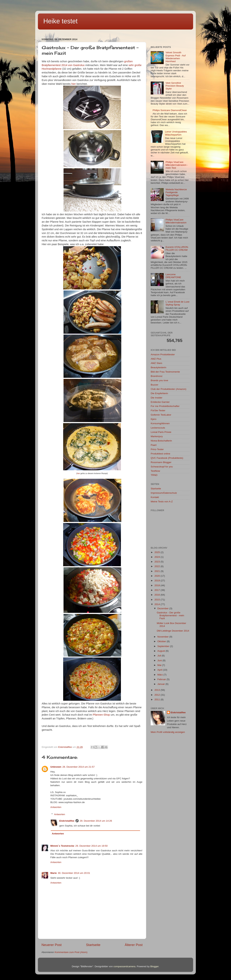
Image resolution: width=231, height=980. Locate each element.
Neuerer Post (52, 945)
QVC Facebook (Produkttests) (167, 458)
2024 (158, 557)
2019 (158, 581)
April (160, 670)
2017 (158, 590)
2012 (158, 695)
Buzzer (154, 385)
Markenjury (157, 436)
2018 (158, 585)
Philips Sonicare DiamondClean (170, 110)
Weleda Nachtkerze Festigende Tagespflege (176, 192)
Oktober (162, 641)
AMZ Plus (156, 359)
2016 (158, 595)
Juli (160, 656)
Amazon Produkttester (163, 354)
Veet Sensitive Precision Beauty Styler (175, 86)
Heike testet (60, 21)
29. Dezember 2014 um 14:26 (96, 821)
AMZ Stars (156, 363)
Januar (161, 684)
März (160, 675)
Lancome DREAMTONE (173, 276)
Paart (154, 445)
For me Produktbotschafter (165, 406)
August (162, 651)
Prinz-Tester (157, 449)
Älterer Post (134, 945)
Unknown (56, 767)
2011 (158, 699)
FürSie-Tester (158, 410)
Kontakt (155, 497)
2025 (158, 552)
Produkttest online (160, 454)
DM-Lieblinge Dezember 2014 (173, 631)
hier (74, 84)
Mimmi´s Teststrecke (62, 846)
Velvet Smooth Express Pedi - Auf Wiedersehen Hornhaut (176, 57)
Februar (162, 679)
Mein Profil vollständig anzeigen (168, 732)
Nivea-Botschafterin (161, 441)
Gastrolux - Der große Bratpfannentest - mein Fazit (171, 615)
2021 (158, 571)
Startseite (93, 945)
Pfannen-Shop (101, 715)
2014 (158, 604)
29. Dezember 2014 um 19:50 (92, 846)
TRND (154, 475)
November (163, 637)
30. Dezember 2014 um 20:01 (74, 873)
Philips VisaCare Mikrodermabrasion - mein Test (177, 165)
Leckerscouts (158, 428)
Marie (54, 873)
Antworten (56, 807)
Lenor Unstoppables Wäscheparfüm (176, 133)
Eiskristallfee (67, 821)
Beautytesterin (158, 367)
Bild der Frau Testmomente (165, 372)
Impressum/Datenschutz (164, 493)
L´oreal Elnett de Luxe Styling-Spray (177, 303)
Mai (160, 665)
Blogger (154, 966)
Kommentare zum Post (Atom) (71, 952)
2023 (158, 562)
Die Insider (157, 398)
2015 (158, 600)
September (164, 646)
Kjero (154, 419)
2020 (158, 576)
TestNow (155, 471)
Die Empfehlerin (159, 393)
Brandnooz (157, 376)
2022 (158, 566)
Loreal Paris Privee (161, 432)
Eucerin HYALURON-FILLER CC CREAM (177, 248)
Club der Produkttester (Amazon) (168, 389)
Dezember (163, 608)
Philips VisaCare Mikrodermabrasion (176, 221)
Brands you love (159, 380)
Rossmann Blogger (161, 462)
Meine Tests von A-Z (162, 502)
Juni (160, 660)
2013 (158, 690)
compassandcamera (125, 966)
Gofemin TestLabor (161, 415)
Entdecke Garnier (160, 402)
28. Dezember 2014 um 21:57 (79, 767)
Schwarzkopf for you (162, 467)
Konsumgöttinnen (160, 423)
